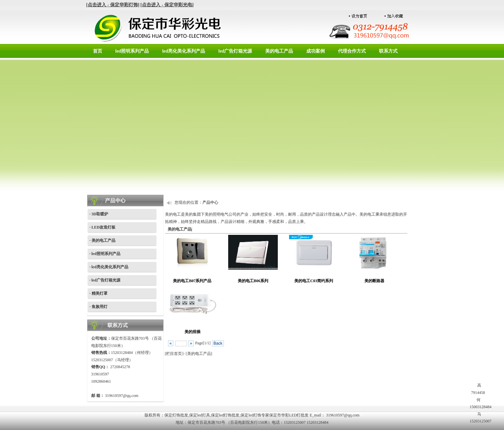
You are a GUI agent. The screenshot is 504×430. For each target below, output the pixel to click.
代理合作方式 (352, 51)
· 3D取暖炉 (99, 214)
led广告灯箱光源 (235, 51)
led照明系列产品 (132, 51)
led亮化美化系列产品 (184, 51)
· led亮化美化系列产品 (109, 267)
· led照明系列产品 (105, 254)
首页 (98, 51)
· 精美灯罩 (99, 293)
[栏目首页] (174, 354)
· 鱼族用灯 (99, 307)
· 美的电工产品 (103, 240)
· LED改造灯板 (103, 227)
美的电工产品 (279, 51)
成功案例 (315, 51)
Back (218, 343)
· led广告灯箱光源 (105, 280)
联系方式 (388, 51)
